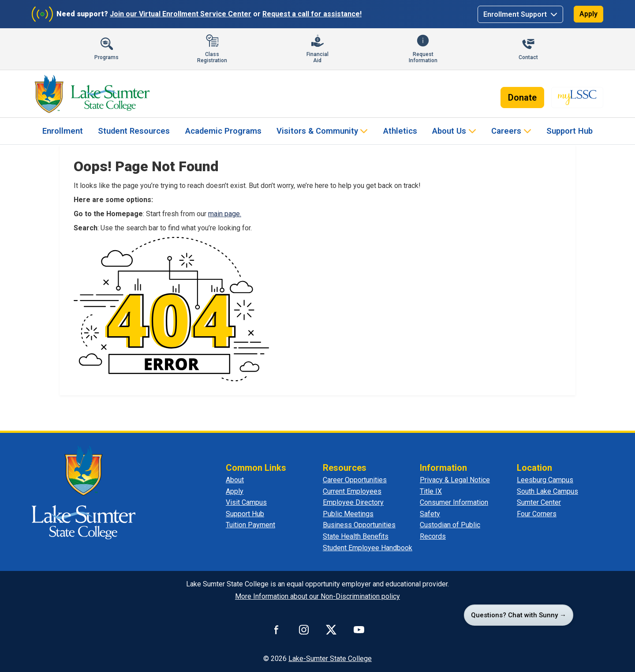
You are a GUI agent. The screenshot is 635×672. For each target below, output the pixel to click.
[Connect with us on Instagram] (304, 630)
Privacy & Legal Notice (455, 480)
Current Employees (352, 491)
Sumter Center (539, 502)
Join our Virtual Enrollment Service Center (181, 14)
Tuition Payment (250, 525)
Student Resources (134, 131)
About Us (449, 131)
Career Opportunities (355, 480)
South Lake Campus (547, 491)
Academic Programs (223, 131)
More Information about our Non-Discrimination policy (317, 596)
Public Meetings (348, 514)
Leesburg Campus (545, 480)
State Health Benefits (356, 536)
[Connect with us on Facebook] (276, 630)
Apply (588, 14)
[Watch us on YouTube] (359, 630)
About (235, 480)
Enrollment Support (516, 14)
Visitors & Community (317, 131)
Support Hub (570, 131)
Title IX (431, 491)
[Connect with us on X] (331, 630)
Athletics (400, 131)
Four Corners (537, 514)
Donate (522, 98)
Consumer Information (454, 502)
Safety (430, 514)
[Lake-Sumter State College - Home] (92, 94)
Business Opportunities (359, 525)
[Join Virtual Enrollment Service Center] (42, 14)
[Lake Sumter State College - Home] (84, 492)
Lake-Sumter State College (330, 659)
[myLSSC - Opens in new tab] (577, 98)
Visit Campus (246, 502)
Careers (506, 131)
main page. (225, 214)
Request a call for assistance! (312, 14)
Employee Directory (353, 502)
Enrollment (63, 131)
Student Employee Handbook (368, 548)
